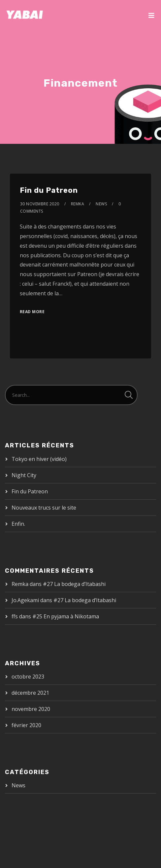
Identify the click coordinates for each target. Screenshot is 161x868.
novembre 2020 (31, 709)
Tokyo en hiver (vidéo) (39, 459)
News (101, 204)
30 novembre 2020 (40, 204)
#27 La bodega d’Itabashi (74, 584)
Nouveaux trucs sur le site (44, 508)
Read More (32, 312)
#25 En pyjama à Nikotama (66, 616)
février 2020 (26, 725)
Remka (78, 204)
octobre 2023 (28, 677)
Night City (24, 475)
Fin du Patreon (49, 190)
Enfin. (18, 524)
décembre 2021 (30, 693)
